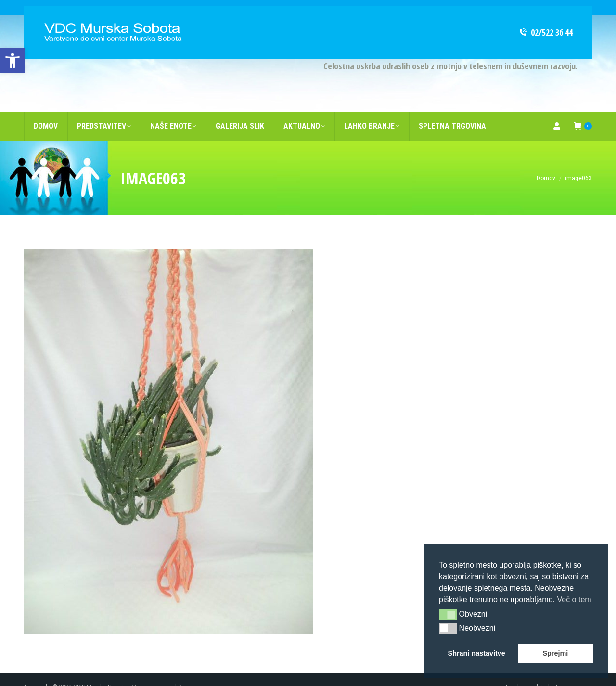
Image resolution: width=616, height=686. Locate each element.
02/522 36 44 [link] (545, 17)
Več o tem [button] (574, 600)
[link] (13, 61)
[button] (448, 614)
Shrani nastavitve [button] (477, 653)
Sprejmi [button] (555, 653)
